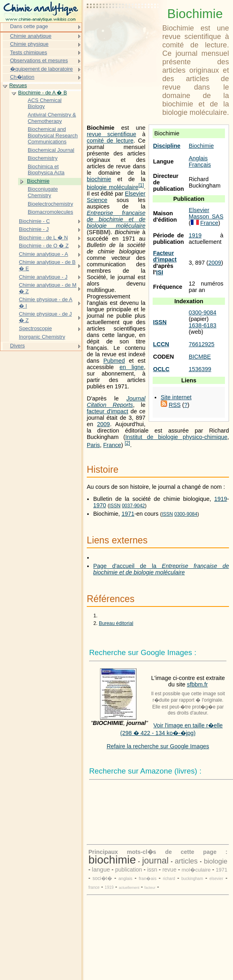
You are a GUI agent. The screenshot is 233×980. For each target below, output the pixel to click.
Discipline (167, 146)
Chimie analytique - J (43, 277)
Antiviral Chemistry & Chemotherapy (52, 118)
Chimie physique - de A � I (46, 303)
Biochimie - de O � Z (44, 246)
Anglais (198, 158)
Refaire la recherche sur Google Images (158, 746)
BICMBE (200, 357)
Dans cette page (29, 26)
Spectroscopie (35, 328)
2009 (215, 263)
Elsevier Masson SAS (206, 213)
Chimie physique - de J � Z (45, 317)
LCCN (161, 344)
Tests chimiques (29, 52)
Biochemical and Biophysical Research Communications (53, 135)
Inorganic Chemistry (42, 337)
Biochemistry (43, 158)
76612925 (202, 344)
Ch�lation (22, 77)
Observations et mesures (39, 60)
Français (200, 165)
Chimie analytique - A (43, 254)
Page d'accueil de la (161, 569)
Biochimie (201, 146)
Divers (17, 346)
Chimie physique (29, 44)
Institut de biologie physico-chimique (176, 437)
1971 (128, 514)
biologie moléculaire (113, 187)
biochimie (99, 179)
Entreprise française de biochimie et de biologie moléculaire (116, 219)
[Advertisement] (123, 26)
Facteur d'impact (165, 256)
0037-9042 (133, 506)
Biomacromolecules (50, 212)
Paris (93, 445)
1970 (100, 505)
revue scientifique (111, 134)
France (209, 223)
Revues (18, 85)
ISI (159, 272)
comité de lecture (110, 141)
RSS (175, 405)
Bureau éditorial (116, 623)
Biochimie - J (34, 229)
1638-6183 (203, 325)
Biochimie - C (34, 221)
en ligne (132, 367)
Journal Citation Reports (116, 402)
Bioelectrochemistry (50, 204)
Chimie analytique (31, 36)
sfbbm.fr (197, 684)
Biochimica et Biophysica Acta (46, 170)
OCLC (161, 369)
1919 (195, 235)
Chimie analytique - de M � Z (48, 288)
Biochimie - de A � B (43, 93)
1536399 (200, 369)
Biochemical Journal (51, 150)
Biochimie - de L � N (43, 238)
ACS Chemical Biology (45, 103)
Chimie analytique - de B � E (47, 265)
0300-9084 (203, 312)
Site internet (176, 397)
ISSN (160, 322)
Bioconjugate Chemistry (43, 192)
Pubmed (114, 361)
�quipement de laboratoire (41, 69)
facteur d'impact (107, 411)
